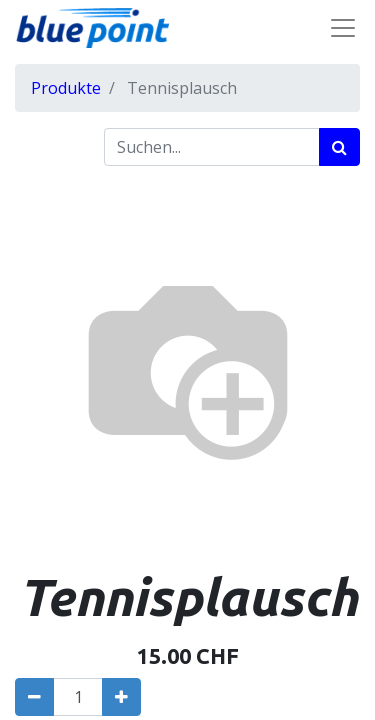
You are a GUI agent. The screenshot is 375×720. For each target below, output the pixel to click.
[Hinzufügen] (121, 697)
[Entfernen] (34, 697)
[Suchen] (339, 147)
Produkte (66, 88)
